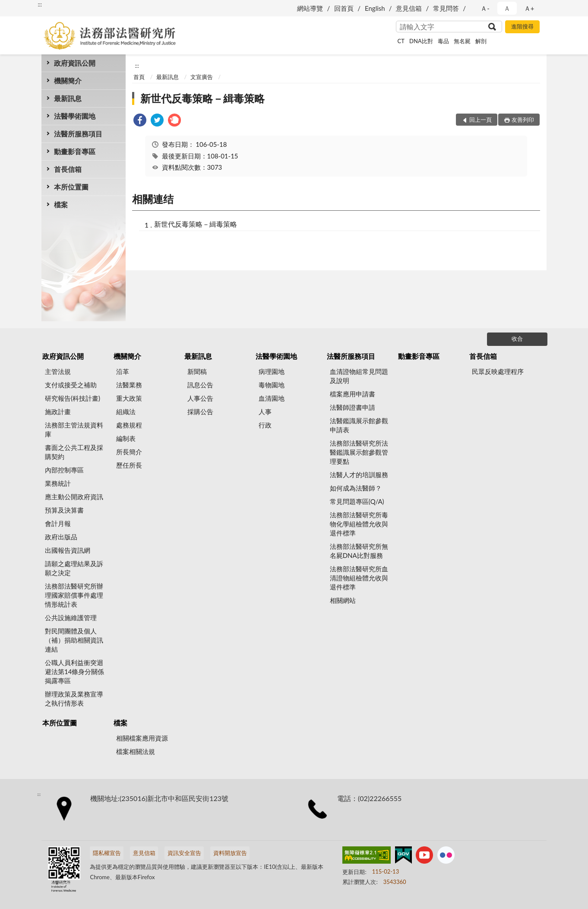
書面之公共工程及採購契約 (74, 452)
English (375, 8)
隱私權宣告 (107, 853)
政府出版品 (61, 537)
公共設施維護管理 (71, 618)
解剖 (481, 41)
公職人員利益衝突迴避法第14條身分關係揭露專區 (74, 671)
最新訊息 (68, 98)
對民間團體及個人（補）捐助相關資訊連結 (74, 640)
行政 (265, 425)
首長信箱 (68, 169)
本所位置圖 (71, 187)
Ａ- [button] (485, 8)
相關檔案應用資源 (142, 738)
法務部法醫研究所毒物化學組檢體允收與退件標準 (359, 524)
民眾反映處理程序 (498, 371)
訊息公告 (200, 385)
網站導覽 (310, 8)
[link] (140, 121)
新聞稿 (197, 371)
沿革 (123, 371)
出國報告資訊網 (68, 550)
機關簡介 (68, 81)
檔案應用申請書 (352, 394)
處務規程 (129, 425)
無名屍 (462, 41)
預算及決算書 (64, 510)
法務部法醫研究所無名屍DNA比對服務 (359, 551)
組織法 (126, 412)
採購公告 (200, 412)
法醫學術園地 (75, 116)
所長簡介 (129, 452)
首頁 (139, 77)
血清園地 (272, 398)
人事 (265, 412)
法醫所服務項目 (78, 134)
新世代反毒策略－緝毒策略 (202, 98)
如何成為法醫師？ (356, 488)
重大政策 (129, 398)
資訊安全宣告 (184, 853)
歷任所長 (129, 465)
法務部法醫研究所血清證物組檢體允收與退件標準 (359, 578)
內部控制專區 (64, 470)
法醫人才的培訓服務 (359, 475)
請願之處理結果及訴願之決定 (74, 568)
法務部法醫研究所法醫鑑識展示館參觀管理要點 (359, 452)
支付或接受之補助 (71, 385)
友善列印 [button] (523, 120)
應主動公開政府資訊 (74, 497)
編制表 (126, 438)
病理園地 (272, 371)
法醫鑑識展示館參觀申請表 (359, 425)
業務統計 (58, 483)
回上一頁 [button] (481, 120)
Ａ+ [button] (529, 8)
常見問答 (446, 8)
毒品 (443, 41)
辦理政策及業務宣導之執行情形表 (74, 698)
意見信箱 (409, 8)
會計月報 (58, 523)
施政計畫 (58, 412)
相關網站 (343, 600)
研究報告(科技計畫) (73, 398)
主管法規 (58, 371)
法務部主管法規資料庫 (74, 429)
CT (401, 41)
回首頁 (344, 8)
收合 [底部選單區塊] (517, 339)
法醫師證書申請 (352, 407)
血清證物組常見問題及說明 (359, 376)
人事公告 (200, 398)
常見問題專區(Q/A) (357, 501)
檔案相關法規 (136, 751)
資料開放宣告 (230, 853)
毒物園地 (272, 385)
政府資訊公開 (75, 63)
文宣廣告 (202, 77)
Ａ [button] (507, 8)
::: (40, 4)
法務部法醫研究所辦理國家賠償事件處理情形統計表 (74, 595)
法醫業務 (129, 385)
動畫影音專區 (75, 151)
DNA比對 (421, 41)
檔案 (61, 204)
